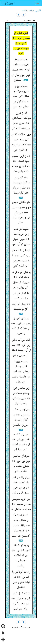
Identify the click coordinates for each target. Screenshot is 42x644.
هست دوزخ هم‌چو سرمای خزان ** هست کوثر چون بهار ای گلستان (21, 70)
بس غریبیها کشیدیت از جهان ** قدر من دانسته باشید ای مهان (21, 372)
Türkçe (31, 10)
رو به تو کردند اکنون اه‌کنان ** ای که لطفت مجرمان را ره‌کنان (21, 556)
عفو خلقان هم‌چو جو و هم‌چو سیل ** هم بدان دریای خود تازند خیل (21, 213)
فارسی (38, 11)
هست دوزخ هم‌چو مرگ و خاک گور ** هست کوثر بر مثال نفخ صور (21, 97)
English (25, 10)
